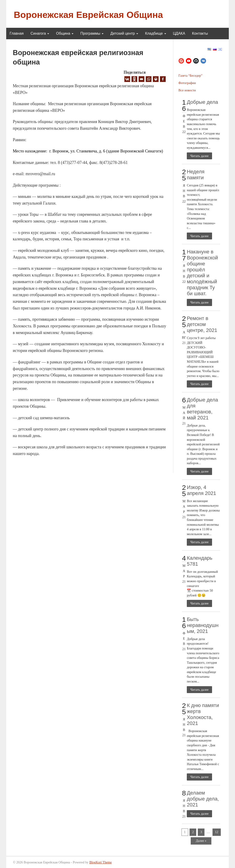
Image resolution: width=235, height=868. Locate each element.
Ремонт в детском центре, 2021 (202, 324)
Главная (17, 33)
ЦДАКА (179, 33)
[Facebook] (163, 79)
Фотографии (187, 83)
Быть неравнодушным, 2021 (203, 625)
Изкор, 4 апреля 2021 (201, 490)
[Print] (156, 79)
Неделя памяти (196, 175)
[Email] (141, 79)
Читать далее (199, 156)
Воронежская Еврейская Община (88, 15)
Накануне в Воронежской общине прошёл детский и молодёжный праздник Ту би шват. (202, 273)
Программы (92, 33)
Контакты (200, 33)
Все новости (187, 90)
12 (217, 832)
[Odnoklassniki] (134, 79)
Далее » (201, 841)
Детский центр (124, 33)
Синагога (40, 33)
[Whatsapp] (149, 79)
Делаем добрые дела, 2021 (203, 799)
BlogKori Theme (101, 862)
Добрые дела (202, 102)
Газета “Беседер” (190, 76)
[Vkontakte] (127, 79)
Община (65, 33)
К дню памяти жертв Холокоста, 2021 (203, 714)
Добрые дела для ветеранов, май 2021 (202, 409)
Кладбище (155, 33)
